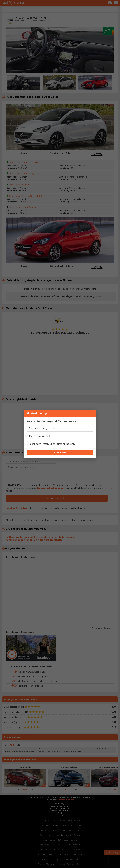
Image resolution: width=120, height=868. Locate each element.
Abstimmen (60, 452)
